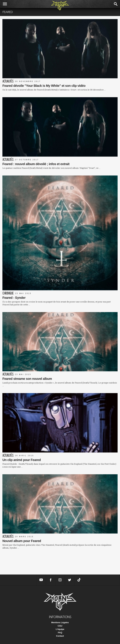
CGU (60, 626)
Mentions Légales (60, 622)
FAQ (60, 633)
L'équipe (60, 629)
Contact (60, 636)
